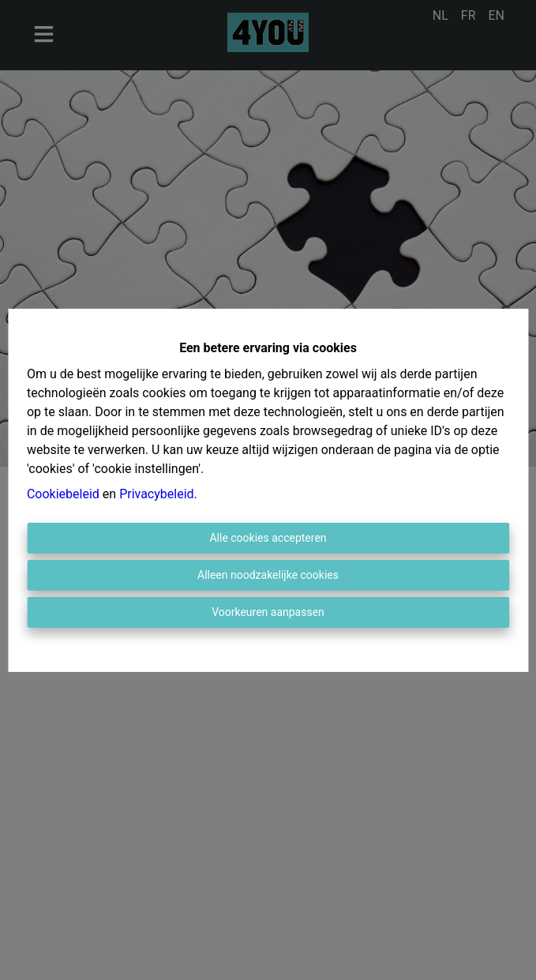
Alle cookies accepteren (268, 538)
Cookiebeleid (63, 494)
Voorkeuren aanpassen (268, 612)
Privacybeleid (156, 494)
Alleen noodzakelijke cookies (268, 575)
